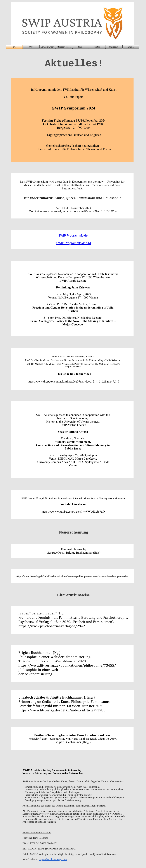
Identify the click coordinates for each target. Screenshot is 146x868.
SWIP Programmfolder (73, 235)
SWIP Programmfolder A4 (74, 243)
